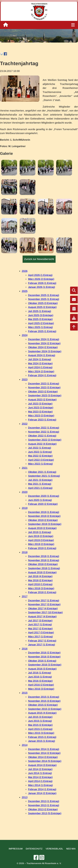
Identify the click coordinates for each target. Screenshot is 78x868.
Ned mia (71, 849)
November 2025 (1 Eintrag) (44, 299)
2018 (25, 552)
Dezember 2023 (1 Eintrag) (44, 384)
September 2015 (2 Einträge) (45, 709)
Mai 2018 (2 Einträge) (40, 580)
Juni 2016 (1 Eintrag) (40, 677)
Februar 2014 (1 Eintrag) (42, 789)
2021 (25, 468)
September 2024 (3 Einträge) (45, 351)
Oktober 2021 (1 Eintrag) (42, 472)
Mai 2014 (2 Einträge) (40, 777)
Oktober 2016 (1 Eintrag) (42, 661)
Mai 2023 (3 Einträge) (40, 412)
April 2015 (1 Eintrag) (40, 729)
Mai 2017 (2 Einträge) (40, 629)
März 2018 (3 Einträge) (41, 588)
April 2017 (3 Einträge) (41, 632)
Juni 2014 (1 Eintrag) (40, 773)
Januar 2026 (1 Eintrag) (42, 287)
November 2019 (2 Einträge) (44, 516)
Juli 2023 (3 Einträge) (40, 404)
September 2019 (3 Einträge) (45, 524)
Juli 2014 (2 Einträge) (40, 769)
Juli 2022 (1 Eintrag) (40, 448)
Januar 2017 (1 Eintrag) (42, 645)
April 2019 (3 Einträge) (41, 540)
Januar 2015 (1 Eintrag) (42, 741)
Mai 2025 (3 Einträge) (40, 319)
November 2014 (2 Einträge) (44, 753)
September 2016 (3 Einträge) (45, 665)
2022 (25, 424)
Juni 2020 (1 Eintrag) (40, 500)
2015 (25, 693)
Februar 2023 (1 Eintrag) (42, 420)
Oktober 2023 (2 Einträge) (43, 392)
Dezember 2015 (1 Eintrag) (44, 697)
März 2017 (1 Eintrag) (40, 637)
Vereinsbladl (54, 849)
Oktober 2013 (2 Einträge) (43, 809)
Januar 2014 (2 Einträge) (42, 793)
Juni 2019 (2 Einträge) (41, 536)
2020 (25, 492)
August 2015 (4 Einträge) (42, 713)
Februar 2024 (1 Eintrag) (42, 375)
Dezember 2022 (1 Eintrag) (44, 428)
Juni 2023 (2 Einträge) (41, 408)
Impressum (16, 849)
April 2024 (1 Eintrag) (40, 367)
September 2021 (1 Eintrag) (44, 476)
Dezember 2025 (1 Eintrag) (44, 295)
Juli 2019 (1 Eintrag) (40, 532)
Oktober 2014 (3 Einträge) (43, 757)
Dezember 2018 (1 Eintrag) (44, 556)
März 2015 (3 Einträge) (41, 733)
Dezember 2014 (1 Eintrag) (44, 749)
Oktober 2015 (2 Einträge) (43, 705)
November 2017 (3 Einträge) (44, 604)
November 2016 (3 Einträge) (44, 657)
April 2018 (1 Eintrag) (40, 584)
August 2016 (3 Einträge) (42, 669)
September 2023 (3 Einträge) (45, 395)
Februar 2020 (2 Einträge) (43, 504)
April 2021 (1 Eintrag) (40, 488)
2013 (25, 797)
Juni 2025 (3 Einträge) (41, 315)
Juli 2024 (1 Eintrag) (40, 359)
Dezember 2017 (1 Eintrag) (44, 600)
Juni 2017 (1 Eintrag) (40, 624)
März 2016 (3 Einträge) (41, 689)
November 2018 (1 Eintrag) (44, 560)
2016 (25, 649)
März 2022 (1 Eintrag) (40, 464)
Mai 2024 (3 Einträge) (40, 363)
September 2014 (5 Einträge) (45, 761)
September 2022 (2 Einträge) (45, 440)
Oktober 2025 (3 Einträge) (43, 303)
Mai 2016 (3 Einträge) (40, 681)
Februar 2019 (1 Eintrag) (42, 548)
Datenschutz (34, 849)
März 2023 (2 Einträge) (41, 416)
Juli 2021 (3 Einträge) (40, 480)
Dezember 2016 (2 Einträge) (44, 653)
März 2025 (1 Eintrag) (40, 327)
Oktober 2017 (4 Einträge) (43, 608)
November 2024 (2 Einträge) (44, 343)
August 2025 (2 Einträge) (42, 307)
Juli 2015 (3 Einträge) (40, 717)
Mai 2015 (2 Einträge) (40, 725)
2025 (25, 291)
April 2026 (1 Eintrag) (40, 275)
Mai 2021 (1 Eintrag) (40, 484)
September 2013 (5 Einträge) (45, 813)
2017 (25, 596)
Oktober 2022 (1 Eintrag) (42, 436)
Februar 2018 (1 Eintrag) (42, 592)
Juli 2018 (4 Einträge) (40, 576)
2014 (25, 745)
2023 (25, 379)
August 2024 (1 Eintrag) (42, 355)
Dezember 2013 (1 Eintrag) (44, 801)
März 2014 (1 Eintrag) (40, 785)
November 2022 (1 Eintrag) (44, 432)
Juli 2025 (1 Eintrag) (40, 311)
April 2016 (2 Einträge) (41, 685)
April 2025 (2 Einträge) (41, 323)
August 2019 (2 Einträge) (42, 528)
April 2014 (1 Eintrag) (40, 781)
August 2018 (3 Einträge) (42, 572)
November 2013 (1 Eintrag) (44, 805)
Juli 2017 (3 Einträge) (40, 621)
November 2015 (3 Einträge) (44, 701)
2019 (25, 508)
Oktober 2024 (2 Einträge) (43, 347)
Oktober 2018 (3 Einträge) (43, 564)
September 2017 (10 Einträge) (45, 612)
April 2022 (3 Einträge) (41, 460)
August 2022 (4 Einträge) (42, 444)
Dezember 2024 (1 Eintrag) (44, 339)
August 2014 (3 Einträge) (42, 765)
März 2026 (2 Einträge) (41, 279)
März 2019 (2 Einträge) (41, 544)
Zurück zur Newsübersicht (39, 259)
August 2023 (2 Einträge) (42, 400)
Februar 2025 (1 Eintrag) (42, 331)
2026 (25, 271)
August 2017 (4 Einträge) (42, 616)
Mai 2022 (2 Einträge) (40, 456)
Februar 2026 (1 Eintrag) (42, 283)
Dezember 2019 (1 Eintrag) (44, 512)
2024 (25, 335)
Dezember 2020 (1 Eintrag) (44, 496)
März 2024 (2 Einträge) (41, 371)
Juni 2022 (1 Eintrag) (40, 452)
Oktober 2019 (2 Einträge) (43, 520)
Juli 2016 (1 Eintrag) (40, 673)
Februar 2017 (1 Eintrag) (42, 641)
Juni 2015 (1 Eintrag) (40, 721)
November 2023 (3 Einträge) (44, 387)
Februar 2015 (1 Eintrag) (42, 737)
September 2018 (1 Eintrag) (44, 568)
